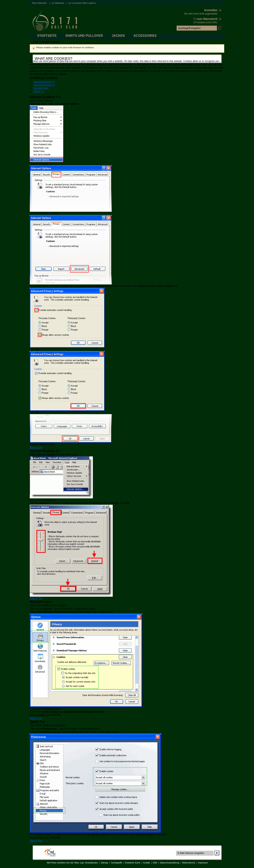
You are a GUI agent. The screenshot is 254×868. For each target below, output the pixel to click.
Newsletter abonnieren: (189, 849)
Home (36, 42)
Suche (220, 28)
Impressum (203, 863)
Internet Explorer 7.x (44, 82)
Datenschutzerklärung (170, 863)
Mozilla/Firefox (41, 88)
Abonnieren (217, 853)
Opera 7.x (39, 91)
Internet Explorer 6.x (44, 85)
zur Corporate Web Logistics (82, 3)
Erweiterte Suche (133, 863)
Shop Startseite (39, 3)
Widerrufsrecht (189, 863)
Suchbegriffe (117, 863)
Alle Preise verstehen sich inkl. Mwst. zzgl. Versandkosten (72, 863)
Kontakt (147, 863)
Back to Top (36, 448)
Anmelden (211, 10)
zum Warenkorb (208, 19)
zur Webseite (58, 3)
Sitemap (104, 863)
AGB (155, 863)
